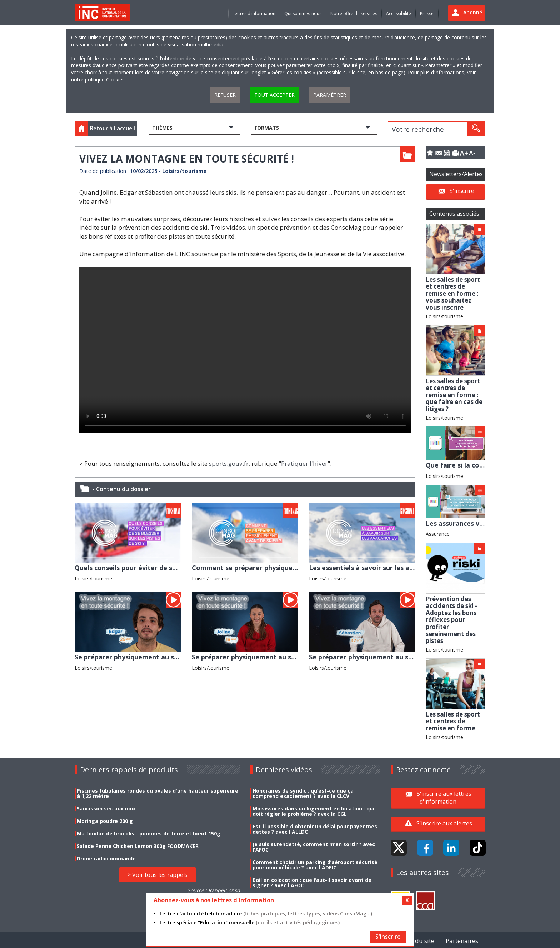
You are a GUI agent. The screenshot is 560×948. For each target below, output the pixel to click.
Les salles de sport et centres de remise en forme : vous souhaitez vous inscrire (453, 293)
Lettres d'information (254, 13)
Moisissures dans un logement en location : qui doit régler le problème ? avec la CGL (313, 811)
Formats (267, 128)
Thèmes (162, 128)
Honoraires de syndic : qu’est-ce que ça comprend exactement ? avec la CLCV (303, 793)
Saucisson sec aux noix (106, 809)
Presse (427, 13)
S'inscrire (462, 191)
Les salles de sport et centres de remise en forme (453, 721)
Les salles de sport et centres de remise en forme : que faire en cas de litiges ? (454, 395)
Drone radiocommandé (106, 859)
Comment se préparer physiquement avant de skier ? (277, 568)
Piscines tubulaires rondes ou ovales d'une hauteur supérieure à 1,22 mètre (157, 793)
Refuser (225, 95)
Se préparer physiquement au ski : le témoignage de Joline (285, 657)
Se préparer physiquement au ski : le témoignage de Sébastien (409, 657)
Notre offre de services (354, 13)
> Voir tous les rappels (157, 875)
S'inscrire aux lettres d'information (444, 798)
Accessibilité (399, 13)
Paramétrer (330, 95)
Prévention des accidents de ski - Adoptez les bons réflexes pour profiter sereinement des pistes (451, 620)
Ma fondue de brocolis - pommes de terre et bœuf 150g (149, 834)
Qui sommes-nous (303, 13)
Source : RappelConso (214, 890)
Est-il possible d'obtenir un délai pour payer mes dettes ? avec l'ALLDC (315, 829)
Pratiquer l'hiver (304, 463)
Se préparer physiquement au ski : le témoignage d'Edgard (169, 657)
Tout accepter (274, 95)
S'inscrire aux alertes (444, 823)
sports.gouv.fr (229, 463)
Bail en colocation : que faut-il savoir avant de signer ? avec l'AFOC (312, 883)
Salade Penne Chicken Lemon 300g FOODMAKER (138, 846)
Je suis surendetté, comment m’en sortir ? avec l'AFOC (314, 847)
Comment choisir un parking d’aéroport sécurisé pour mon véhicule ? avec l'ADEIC (315, 865)
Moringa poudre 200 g (105, 821)
